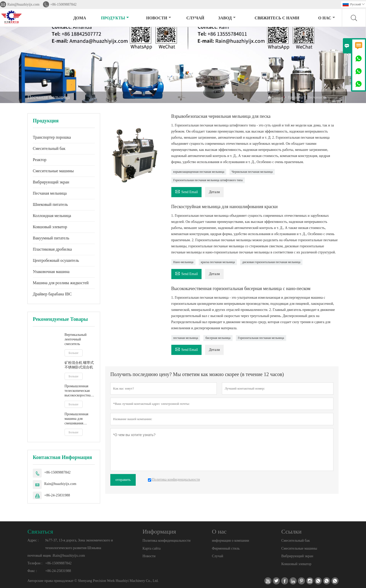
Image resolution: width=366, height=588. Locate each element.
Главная (275, 97)
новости (159, 18)
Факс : (32, 571)
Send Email (187, 191)
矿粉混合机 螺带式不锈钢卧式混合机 (79, 365)
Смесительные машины (53, 171)
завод (227, 18)
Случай (218, 556)
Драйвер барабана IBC (52, 294)
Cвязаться (40, 532)
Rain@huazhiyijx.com (23, 4)
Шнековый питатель (50, 204)
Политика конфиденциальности (167, 541)
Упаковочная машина (51, 272)
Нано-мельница (183, 262)
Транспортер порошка (52, 137)
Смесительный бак (49, 148)
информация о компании (231, 541)
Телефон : (35, 563)
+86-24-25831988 (57, 495)
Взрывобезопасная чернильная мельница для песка (221, 116)
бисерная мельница (218, 338)
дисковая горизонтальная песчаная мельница (271, 262)
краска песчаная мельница (218, 262)
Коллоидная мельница (52, 216)
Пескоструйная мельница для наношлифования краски (225, 207)
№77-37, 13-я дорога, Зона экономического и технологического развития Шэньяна (79, 544)
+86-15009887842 (64, 4)
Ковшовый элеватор (50, 227)
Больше (74, 353)
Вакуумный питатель (51, 238)
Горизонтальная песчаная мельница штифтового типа (208, 180)
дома (80, 18)
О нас (327, 18)
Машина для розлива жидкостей (61, 283)
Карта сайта (152, 548)
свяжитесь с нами (277, 18)
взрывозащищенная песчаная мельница (199, 172)
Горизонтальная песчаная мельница (261, 338)
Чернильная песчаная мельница (252, 172)
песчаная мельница (186, 338)
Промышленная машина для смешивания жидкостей (77, 419)
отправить (123, 480)
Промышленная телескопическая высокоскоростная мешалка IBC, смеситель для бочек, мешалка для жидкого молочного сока (79, 391)
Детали (214, 192)
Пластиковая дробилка (52, 249)
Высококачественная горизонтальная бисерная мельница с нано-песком (241, 289)
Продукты (115, 18)
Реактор (40, 160)
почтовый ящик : (40, 556)
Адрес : (33, 540)
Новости (149, 556)
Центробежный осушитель (56, 260)
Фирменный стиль (226, 548)
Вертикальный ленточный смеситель (76, 339)
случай (195, 18)
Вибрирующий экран (51, 182)
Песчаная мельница (50, 193)
